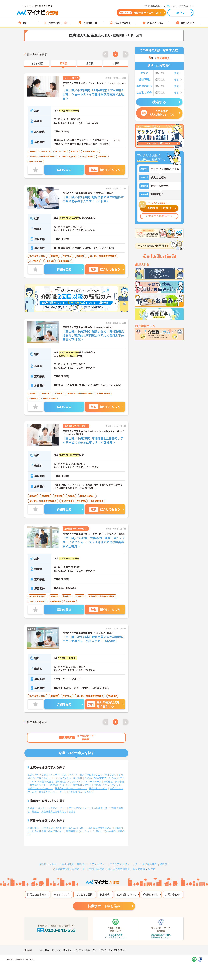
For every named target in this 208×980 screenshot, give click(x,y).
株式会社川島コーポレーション (71, 788)
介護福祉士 (33, 828)
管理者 (72, 812)
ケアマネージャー (57, 808)
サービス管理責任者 (94, 869)
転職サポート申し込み (104, 906)
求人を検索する (120, 23)
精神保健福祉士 (56, 831)
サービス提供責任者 (146, 864)
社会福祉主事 (39, 831)
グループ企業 (99, 950)
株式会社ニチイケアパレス (107, 785)
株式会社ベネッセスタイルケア (44, 775)
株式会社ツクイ (70, 775)
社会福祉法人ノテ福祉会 (81, 792)
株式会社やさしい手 (61, 785)
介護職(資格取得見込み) (100, 828)
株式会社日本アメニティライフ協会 (98, 775)
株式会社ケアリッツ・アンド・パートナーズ (78, 782)
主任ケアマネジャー (79, 808)
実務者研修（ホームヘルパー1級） (84, 831)
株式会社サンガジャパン (40, 788)
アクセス (56, 950)
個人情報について (126, 894)
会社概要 (45, 950)
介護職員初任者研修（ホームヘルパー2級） (64, 828)
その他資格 (110, 831)
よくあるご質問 (84, 894)
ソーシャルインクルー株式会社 (66, 778)
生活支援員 (139, 869)
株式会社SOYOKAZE (95, 778)
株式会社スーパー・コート (53, 792)
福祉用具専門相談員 (119, 869)
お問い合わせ (172, 894)
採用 (88, 950)
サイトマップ (61, 894)
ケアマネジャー (98, 864)
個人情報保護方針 (117, 950)
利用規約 (105, 894)
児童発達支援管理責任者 (54, 812)
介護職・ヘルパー (37, 808)
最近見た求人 (185, 23)
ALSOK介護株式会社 (43, 782)
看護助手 (82, 864)
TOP (23, 23)
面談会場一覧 (88, 23)
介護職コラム (151, 894)
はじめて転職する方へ (159, 216)
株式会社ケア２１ (82, 785)
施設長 (36, 812)
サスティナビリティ (73, 950)
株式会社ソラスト (39, 785)
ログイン (180, 13)
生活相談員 (97, 808)
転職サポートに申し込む (140, 13)
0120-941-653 (56, 930)
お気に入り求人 (153, 23)
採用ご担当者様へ (37, 894)
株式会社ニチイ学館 (114, 782)
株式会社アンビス (98, 788)
